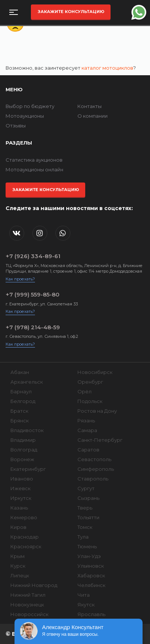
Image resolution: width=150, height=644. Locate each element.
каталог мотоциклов (107, 68)
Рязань (86, 421)
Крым (17, 556)
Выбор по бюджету (30, 106)
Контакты (90, 106)
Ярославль (91, 614)
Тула (83, 537)
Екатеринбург (28, 469)
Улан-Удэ (89, 556)
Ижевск (20, 488)
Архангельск (27, 382)
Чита (84, 595)
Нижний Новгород (34, 585)
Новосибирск (95, 372)
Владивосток (27, 430)
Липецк (20, 575)
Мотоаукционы (25, 116)
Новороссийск (29, 614)
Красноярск (26, 546)
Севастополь (94, 459)
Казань (19, 508)
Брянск (20, 421)
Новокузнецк (27, 605)
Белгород (23, 401)
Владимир (23, 440)
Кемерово (24, 517)
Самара (87, 430)
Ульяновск (91, 566)
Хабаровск (91, 575)
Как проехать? (20, 279)
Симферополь (96, 469)
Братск (19, 411)
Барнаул (21, 391)
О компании (92, 116)
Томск (85, 527)
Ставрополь (93, 479)
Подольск (90, 401)
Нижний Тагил (28, 595)
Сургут (86, 488)
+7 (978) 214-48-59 (33, 327)
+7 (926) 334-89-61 (33, 256)
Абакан (20, 372)
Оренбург (90, 382)
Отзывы (16, 126)
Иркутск (21, 498)
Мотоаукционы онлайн (34, 169)
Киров (18, 527)
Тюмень (87, 546)
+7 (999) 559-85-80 (33, 294)
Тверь (85, 508)
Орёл (84, 391)
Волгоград (24, 450)
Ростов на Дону (97, 411)
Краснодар (25, 537)
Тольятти (88, 517)
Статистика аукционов (34, 160)
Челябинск (91, 585)
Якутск (86, 605)
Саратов (88, 450)
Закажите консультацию (71, 12)
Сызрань (88, 498)
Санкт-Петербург (100, 440)
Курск (18, 566)
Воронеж (22, 459)
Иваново (22, 479)
